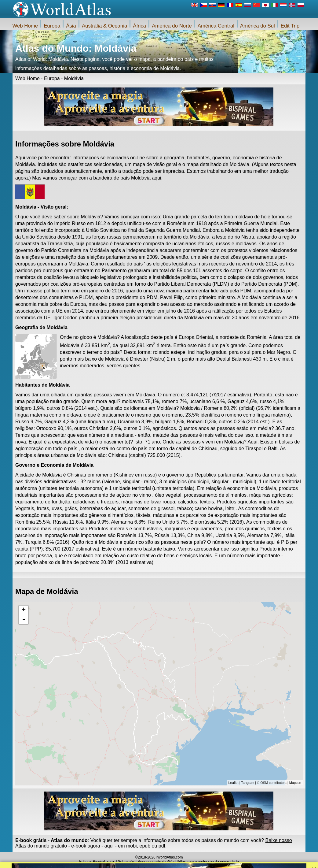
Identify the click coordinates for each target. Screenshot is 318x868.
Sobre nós (126, 862)
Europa (52, 26)
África (139, 26)
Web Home (25, 26)
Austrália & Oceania (104, 26)
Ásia (71, 26)
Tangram (248, 783)
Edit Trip (290, 26)
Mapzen (295, 783)
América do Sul (258, 26)
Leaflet (233, 783)
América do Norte (172, 26)
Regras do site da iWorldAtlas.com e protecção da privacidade (188, 862)
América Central (216, 26)
